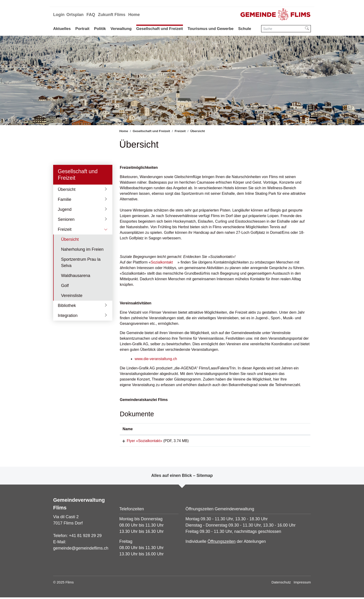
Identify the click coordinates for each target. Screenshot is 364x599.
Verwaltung (121, 29)
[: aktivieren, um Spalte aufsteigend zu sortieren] (285, 429)
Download (285, 442)
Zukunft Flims (112, 15)
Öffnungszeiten (222, 543)
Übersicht (67, 189)
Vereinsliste (72, 296)
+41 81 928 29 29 (85, 537)
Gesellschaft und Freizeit (160, 29)
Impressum (302, 584)
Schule (245, 29)
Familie (65, 199)
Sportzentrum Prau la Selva (81, 262)
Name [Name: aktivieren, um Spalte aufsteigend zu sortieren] (128, 429)
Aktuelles (62, 29)
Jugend (65, 209)
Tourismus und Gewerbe (211, 29)
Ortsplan (75, 15)
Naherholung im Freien (82, 249)
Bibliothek (67, 306)
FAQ (91, 15)
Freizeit (65, 229)
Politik (100, 29)
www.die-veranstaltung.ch (156, 359)
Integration (68, 316)
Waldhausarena (76, 276)
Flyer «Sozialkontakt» (140, 441)
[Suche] (282, 29)
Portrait (82, 29)
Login (59, 15)
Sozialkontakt (162, 262)
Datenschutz (281, 584)
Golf (65, 286)
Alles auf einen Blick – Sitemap (182, 477)
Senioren (66, 219)
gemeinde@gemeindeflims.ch (81, 550)
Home (134, 15)
